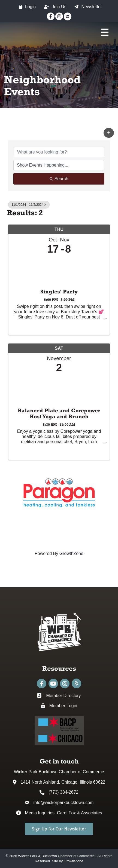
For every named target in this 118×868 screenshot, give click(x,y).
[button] (109, 133)
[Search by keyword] (59, 152)
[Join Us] (54, 7)
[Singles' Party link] (59, 270)
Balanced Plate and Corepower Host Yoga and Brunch (59, 413)
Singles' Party (59, 292)
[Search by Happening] (59, 165)
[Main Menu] (105, 32)
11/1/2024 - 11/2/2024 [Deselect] (29, 205)
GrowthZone (71, 553)
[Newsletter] (87, 7)
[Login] (26, 7)
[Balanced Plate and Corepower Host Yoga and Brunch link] (59, 389)
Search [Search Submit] (59, 179)
